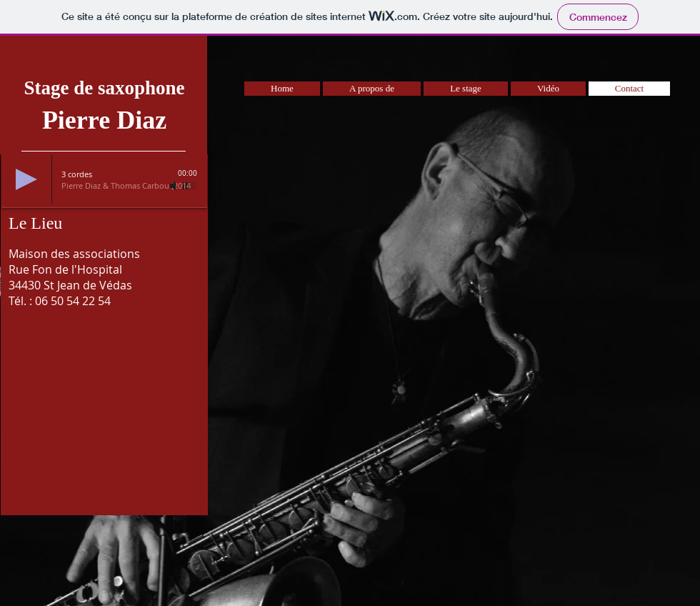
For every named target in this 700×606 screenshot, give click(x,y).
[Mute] (174, 186)
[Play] (26, 179)
